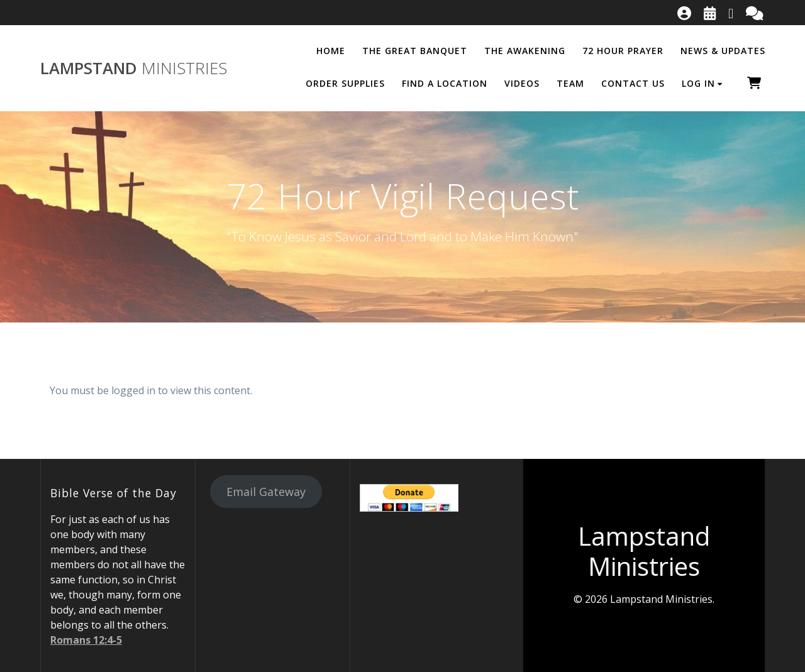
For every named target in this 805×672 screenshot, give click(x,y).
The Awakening (525, 51)
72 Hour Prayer (623, 51)
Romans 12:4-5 (86, 640)
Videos (522, 83)
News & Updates (723, 51)
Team (570, 83)
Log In (698, 83)
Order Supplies (345, 83)
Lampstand (134, 69)
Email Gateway (266, 492)
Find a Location (445, 83)
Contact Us (633, 83)
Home (331, 51)
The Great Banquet (415, 51)
